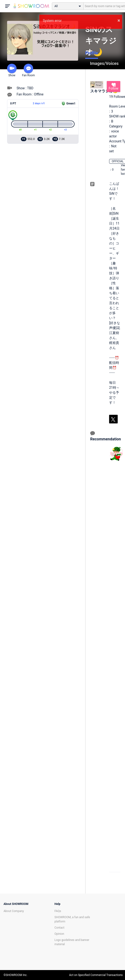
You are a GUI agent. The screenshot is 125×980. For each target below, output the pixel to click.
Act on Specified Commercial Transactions (96, 975)
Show (12, 70)
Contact (59, 928)
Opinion (59, 934)
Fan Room (28, 70)
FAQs (58, 911)
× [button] (119, 20)
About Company (14, 911)
